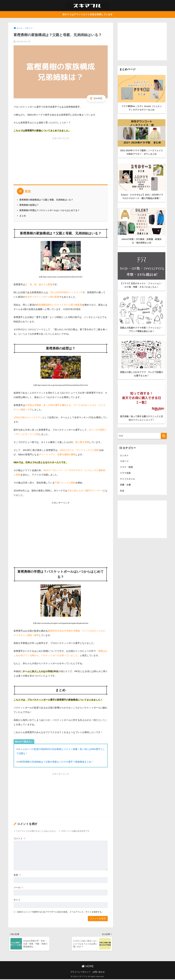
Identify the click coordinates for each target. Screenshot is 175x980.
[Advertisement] (61, 160)
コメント (20, 839)
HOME (88, 967)
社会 (122, 478)
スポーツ (124, 448)
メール (18, 887)
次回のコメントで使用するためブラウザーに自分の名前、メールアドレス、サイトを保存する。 (60, 912)
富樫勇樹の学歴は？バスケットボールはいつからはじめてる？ (49, 210)
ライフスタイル (128, 466)
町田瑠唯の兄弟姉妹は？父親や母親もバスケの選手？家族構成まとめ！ (57, 762)
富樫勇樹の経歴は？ (29, 205)
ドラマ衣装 (126, 460)
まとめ (23, 216)
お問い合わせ (99, 973)
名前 (17, 875)
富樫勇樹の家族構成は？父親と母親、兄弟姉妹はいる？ (46, 200)
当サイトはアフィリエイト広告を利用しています (87, 15)
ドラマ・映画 (127, 454)
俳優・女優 (126, 472)
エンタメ (124, 442)
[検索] (164, 423)
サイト (17, 900)
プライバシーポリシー (80, 973)
